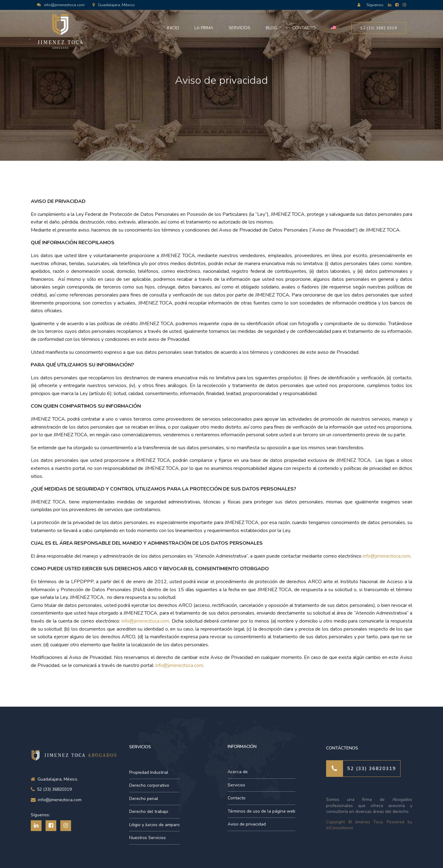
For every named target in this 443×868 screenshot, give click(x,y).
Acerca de (238, 772)
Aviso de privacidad (247, 824)
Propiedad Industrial (149, 772)
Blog (271, 28)
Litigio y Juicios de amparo (154, 825)
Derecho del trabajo (149, 811)
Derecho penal (144, 799)
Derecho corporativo (149, 785)
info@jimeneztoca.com (387, 556)
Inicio (173, 28)
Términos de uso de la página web (261, 811)
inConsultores (340, 828)
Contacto (304, 28)
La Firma (204, 28)
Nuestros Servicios (148, 838)
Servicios (239, 28)
